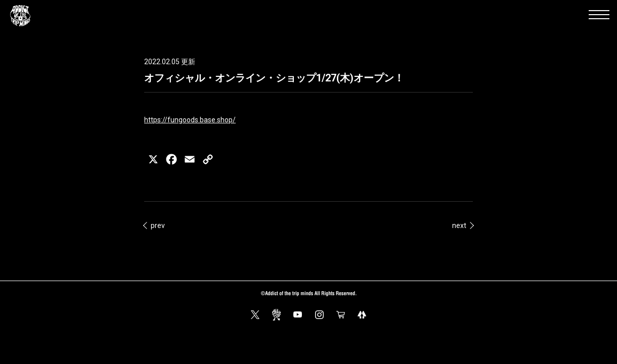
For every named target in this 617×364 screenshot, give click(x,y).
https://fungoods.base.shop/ (190, 120)
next (459, 225)
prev (158, 225)
